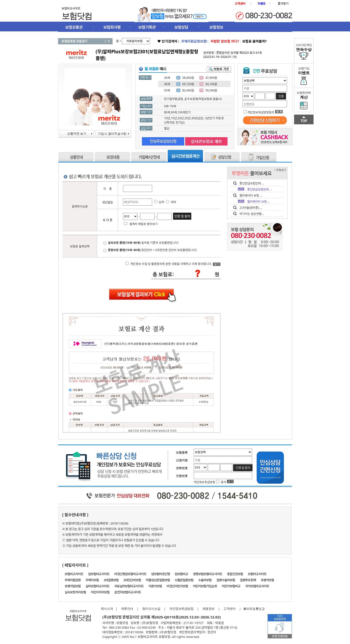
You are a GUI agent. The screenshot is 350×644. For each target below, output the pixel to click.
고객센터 (229, 609)
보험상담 (181, 27)
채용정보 (209, 609)
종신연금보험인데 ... (252, 183)
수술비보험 (205, 580)
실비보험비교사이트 (98, 586)
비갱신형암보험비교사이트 (130, 574)
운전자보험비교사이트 (128, 592)
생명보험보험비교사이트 (208, 574)
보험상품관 (74, 27)
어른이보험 (155, 586)
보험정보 (216, 27)
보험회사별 (112, 27)
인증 (281, 96)
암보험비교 (181, 574)
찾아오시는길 (151, 609)
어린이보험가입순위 (205, 586)
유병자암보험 (73, 586)
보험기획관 (147, 27)
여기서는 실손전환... (252, 214)
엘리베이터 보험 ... (251, 195)
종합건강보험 (235, 574)
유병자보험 (267, 580)
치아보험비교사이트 (257, 586)
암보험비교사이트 (99, 574)
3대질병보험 (111, 580)
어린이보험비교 (231, 586)
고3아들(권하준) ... (251, 208)
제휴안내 (127, 609)
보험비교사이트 (74, 574)
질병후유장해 (248, 580)
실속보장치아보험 (75, 592)
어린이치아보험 (100, 592)
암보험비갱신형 (161, 574)
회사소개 (106, 609)
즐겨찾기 (283, 4)
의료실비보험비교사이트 (129, 586)
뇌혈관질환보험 (184, 580)
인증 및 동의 (182, 216)
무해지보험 (92, 580)
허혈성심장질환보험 (158, 580)
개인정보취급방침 (181, 609)
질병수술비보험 (226, 580)
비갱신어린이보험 (177, 586)
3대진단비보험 (132, 580)
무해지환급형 (73, 580)
